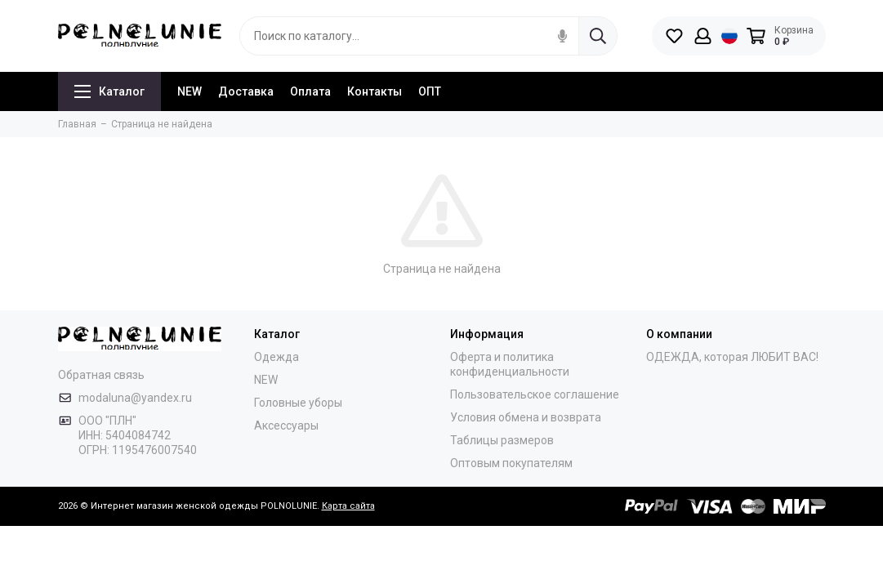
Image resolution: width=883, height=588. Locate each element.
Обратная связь (101, 375)
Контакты (375, 91)
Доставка (246, 91)
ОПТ (430, 91)
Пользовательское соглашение (535, 394)
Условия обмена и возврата (526, 417)
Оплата (310, 91)
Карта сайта (348, 506)
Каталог (109, 91)
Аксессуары (286, 425)
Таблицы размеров (502, 440)
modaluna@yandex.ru (135, 398)
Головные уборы (298, 403)
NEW (190, 91)
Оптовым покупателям (511, 463)
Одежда (276, 357)
